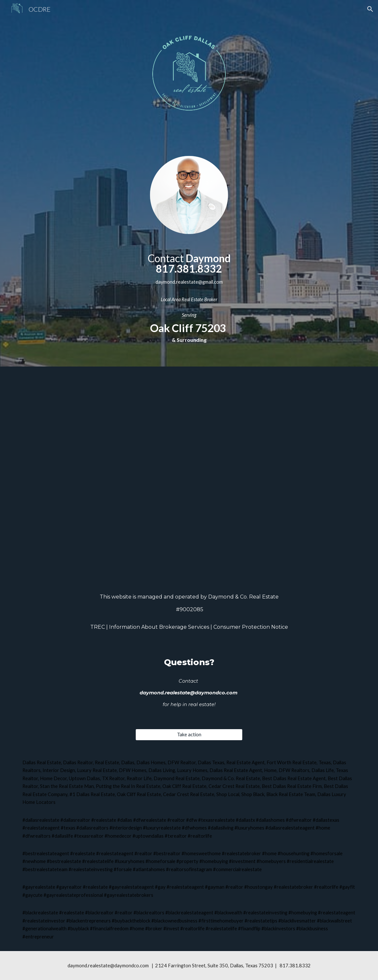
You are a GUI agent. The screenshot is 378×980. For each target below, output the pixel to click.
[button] (370, 9)
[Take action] (189, 735)
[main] (189, 278)
